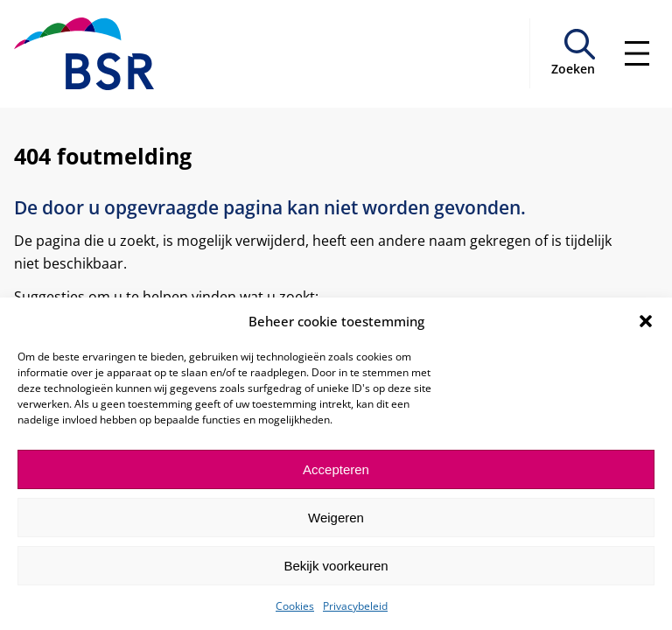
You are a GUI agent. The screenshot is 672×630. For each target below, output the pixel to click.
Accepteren (336, 469)
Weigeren (336, 518)
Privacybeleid (355, 606)
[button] (646, 321)
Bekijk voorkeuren (336, 566)
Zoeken (573, 69)
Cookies (295, 606)
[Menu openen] (637, 53)
